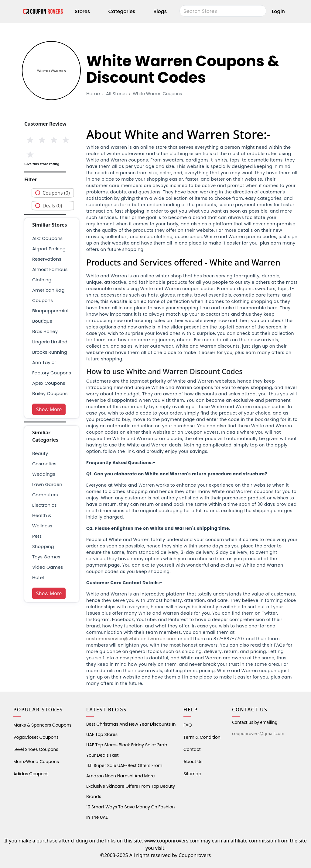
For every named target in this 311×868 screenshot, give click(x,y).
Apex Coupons (49, 383)
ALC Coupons (47, 238)
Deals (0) (52, 206)
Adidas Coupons (31, 774)
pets (37, 536)
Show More (49, 409)
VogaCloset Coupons (36, 737)
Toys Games (46, 557)
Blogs (160, 11)
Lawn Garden (47, 484)
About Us (193, 762)
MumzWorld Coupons (36, 762)
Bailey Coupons (50, 393)
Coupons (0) (56, 193)
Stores (82, 11)
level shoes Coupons (36, 749)
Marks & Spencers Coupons (42, 725)
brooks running (50, 352)
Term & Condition (202, 737)
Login (278, 11)
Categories (122, 11)
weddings (44, 474)
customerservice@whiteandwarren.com (131, 639)
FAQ (188, 725)
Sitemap (192, 774)
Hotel (38, 577)
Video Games (48, 567)
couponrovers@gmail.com (258, 733)
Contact (192, 749)
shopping (43, 546)
